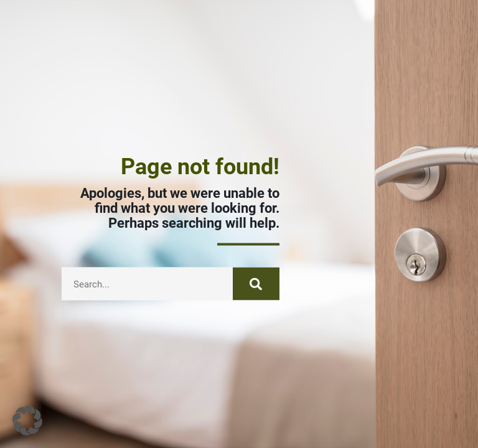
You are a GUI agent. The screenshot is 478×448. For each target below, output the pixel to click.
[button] (27, 421)
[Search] (256, 288)
